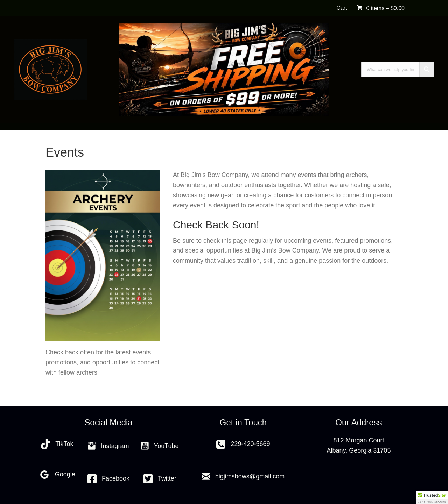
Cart (342, 8)
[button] (432, 497)
